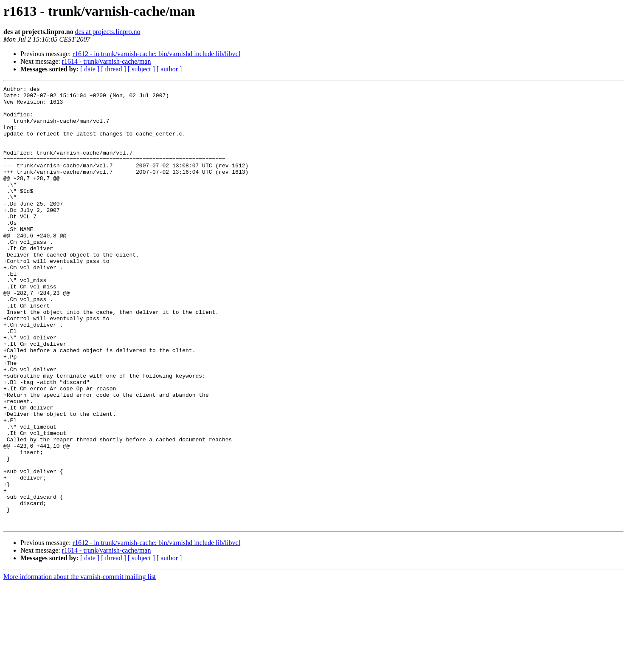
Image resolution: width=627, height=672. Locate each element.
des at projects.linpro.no (108, 32)
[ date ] (90, 69)
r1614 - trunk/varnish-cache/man (107, 61)
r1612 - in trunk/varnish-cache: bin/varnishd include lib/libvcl (156, 54)
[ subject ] (141, 69)
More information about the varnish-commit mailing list (80, 665)
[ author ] (169, 69)
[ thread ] (114, 69)
